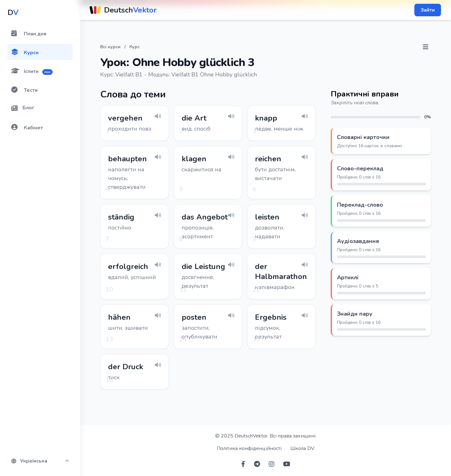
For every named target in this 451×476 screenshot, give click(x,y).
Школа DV (302, 448)
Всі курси (110, 47)
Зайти (428, 10)
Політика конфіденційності (249, 448)
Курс (135, 47)
